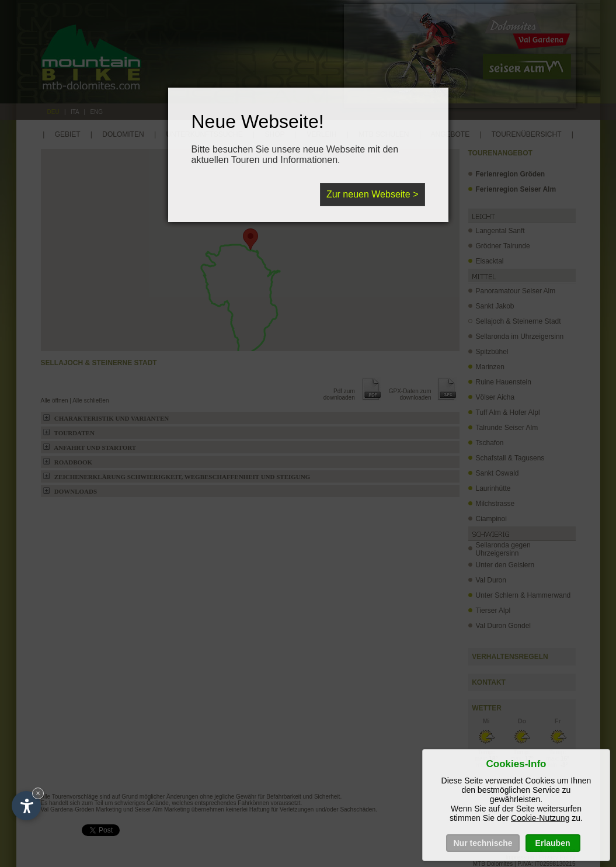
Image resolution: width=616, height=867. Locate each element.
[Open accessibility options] (26, 806)
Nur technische (483, 843)
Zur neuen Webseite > (373, 194)
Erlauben (553, 843)
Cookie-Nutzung (540, 818)
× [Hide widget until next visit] (38, 793)
